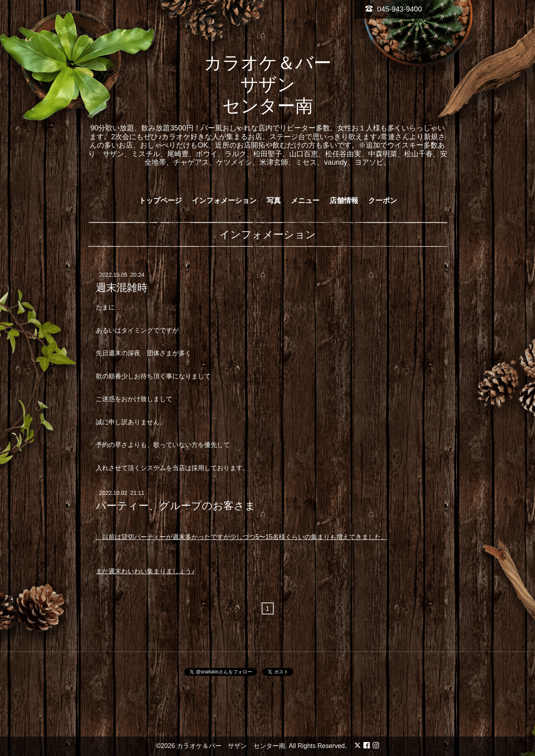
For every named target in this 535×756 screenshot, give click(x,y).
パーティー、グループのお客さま (176, 506)
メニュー (305, 201)
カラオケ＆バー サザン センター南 (277, 84)
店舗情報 (344, 201)
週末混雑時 (122, 287)
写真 (274, 201)
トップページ (160, 201)
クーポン (383, 201)
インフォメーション (224, 201)
